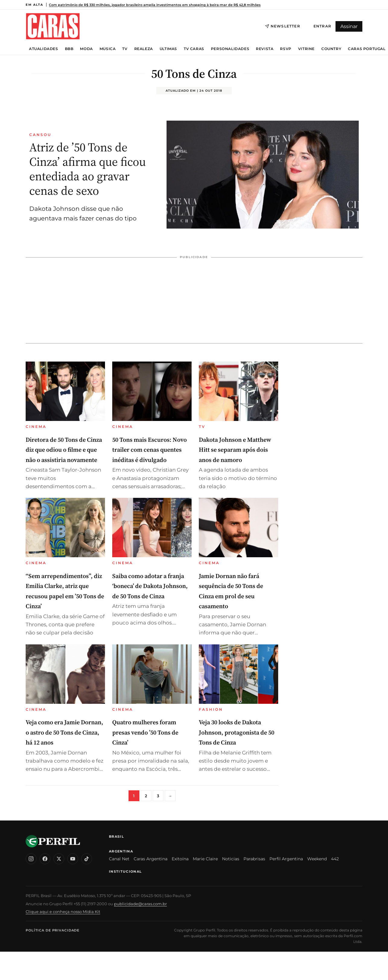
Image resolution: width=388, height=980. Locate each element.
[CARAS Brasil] (53, 26)
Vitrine (306, 49)
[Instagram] (31, 859)
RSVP (286, 49)
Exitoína (180, 859)
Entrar (322, 26)
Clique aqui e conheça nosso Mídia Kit (63, 912)
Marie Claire (205, 859)
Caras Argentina (151, 859)
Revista (265, 49)
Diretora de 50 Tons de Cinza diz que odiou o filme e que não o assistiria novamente (64, 450)
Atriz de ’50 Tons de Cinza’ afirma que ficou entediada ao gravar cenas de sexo (87, 169)
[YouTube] (73, 859)
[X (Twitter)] (59, 859)
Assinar (349, 26)
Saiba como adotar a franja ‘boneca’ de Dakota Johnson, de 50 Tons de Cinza (150, 586)
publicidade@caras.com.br (140, 904)
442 (335, 859)
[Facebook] (45, 859)
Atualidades (44, 49)
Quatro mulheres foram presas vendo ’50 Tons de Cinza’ (145, 732)
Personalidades (230, 49)
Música (108, 49)
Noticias (231, 859)
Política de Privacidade (52, 930)
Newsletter (283, 26)
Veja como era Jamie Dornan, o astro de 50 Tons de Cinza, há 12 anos (64, 732)
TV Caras (194, 49)
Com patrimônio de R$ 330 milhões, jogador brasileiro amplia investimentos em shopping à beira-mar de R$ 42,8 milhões (155, 5)
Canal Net (119, 859)
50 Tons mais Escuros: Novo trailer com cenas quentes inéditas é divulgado (149, 450)
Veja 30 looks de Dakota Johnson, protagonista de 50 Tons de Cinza (237, 732)
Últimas (168, 49)
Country (331, 49)
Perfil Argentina (286, 859)
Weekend (317, 859)
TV (125, 49)
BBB (69, 49)
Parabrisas (254, 859)
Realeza (144, 49)
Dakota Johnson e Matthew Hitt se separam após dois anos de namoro (235, 450)
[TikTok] (87, 859)
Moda (86, 49)
